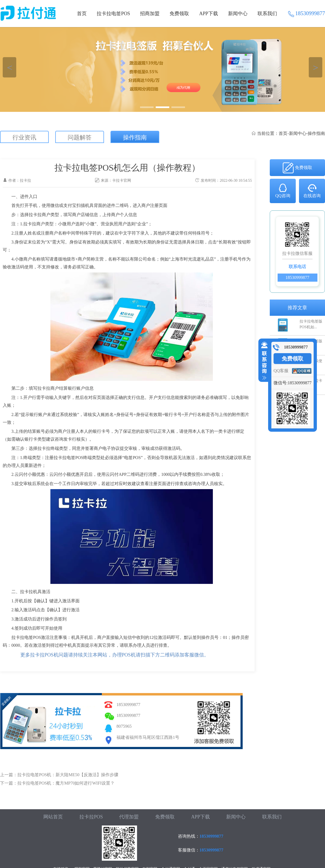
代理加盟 (129, 817)
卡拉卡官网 (122, 181)
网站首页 (53, 817)
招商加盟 (150, 14)
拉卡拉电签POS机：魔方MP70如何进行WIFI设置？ (66, 783)
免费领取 (179, 14)
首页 (82, 14)
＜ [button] (10, 67)
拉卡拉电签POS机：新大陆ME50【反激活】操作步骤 (68, 775)
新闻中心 (238, 14)
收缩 (263, 361)
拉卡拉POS (91, 817)
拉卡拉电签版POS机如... (311, 324)
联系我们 (267, 14)
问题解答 (80, 137)
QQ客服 (281, 371)
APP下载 (209, 14)
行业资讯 (24, 137)
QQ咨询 (283, 190)
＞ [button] (316, 67)
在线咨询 (312, 190)
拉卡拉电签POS (113, 14)
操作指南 (135, 137)
